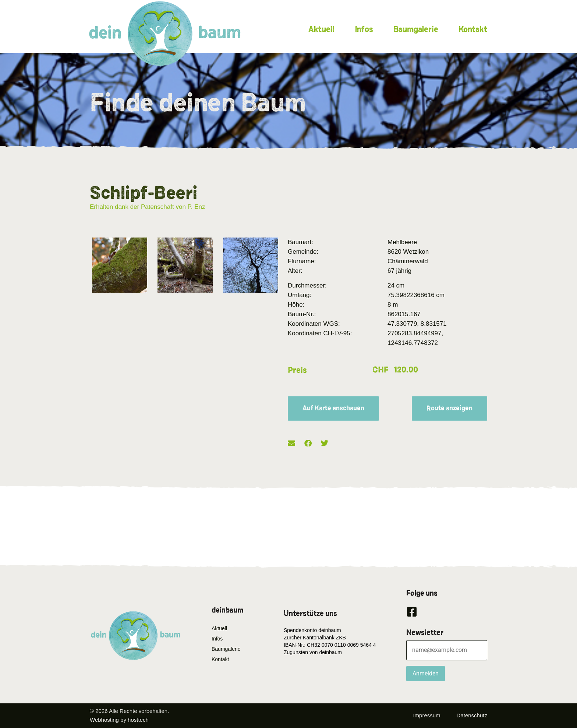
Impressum (426, 715)
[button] (291, 444)
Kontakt (473, 29)
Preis (297, 370)
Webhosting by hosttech (119, 720)
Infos (364, 29)
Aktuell (321, 29)
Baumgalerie (416, 29)
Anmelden (426, 673)
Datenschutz (472, 715)
